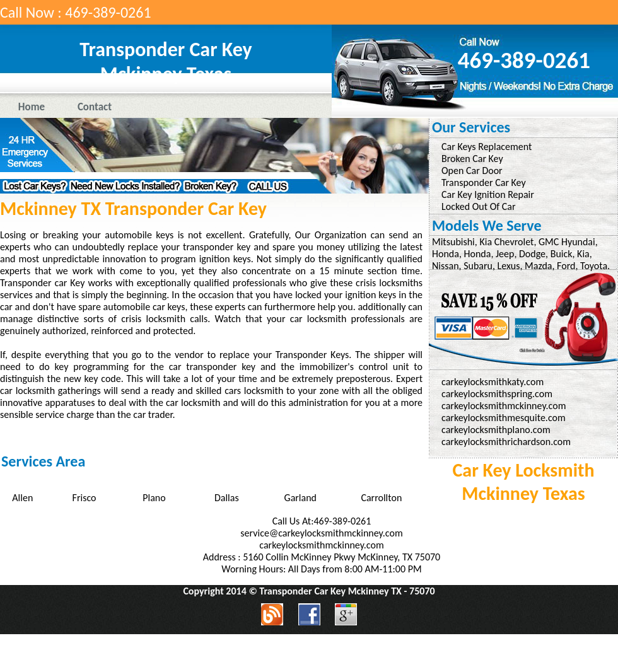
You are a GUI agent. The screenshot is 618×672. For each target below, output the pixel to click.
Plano (154, 498)
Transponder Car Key (484, 182)
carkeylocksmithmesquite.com (504, 418)
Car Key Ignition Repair (488, 194)
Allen (22, 498)
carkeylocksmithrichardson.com (506, 442)
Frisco (85, 498)
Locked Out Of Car (479, 206)
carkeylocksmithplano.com (496, 430)
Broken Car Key (472, 159)
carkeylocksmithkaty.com (493, 382)
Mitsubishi (453, 242)
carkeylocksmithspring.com (497, 394)
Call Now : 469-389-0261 (76, 12)
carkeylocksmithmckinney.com (504, 406)
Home (32, 107)
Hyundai (578, 242)
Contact (95, 107)
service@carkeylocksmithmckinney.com (321, 533)
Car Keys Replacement (487, 147)
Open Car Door (472, 171)
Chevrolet (514, 242)
